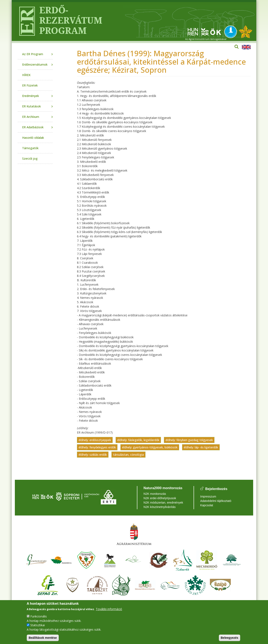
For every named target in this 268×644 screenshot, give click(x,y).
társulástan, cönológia (128, 455)
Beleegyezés (230, 638)
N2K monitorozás (155, 494)
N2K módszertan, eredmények (163, 503)
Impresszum (208, 496)
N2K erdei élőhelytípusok (160, 498)
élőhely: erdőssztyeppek (95, 440)
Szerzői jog (30, 158)
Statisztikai (38, 625)
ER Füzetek (30, 85)
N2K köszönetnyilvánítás (160, 507)
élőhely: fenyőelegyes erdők (97, 447)
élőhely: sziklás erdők (93, 455)
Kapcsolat (207, 505)
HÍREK (26, 75)
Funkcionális (39, 616)
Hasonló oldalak (33, 138)
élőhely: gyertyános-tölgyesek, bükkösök (150, 447)
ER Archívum (31, 117)
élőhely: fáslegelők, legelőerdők (138, 440)
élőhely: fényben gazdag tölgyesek (189, 440)
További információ (109, 609)
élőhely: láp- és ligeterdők (201, 447)
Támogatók (30, 148)
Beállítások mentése (43, 638)
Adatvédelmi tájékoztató (216, 501)
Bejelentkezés (216, 489)
